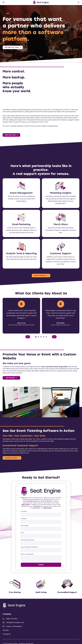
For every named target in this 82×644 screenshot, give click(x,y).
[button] (4, 13)
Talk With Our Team (12, 47)
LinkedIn (6, 630)
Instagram (7, 634)
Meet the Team (10, 135)
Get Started (10, 378)
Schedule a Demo (11, 458)
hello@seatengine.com (13, 622)
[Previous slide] (28, 337)
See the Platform (40, 275)
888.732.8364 (25, 505)
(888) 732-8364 (10, 619)
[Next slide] (54, 337)
